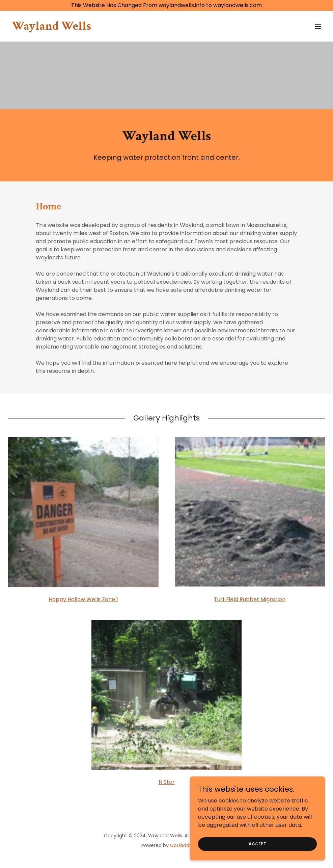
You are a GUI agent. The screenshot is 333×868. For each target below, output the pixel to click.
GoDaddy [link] (181, 845)
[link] (51, 28)
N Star (167, 782)
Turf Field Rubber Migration (250, 599)
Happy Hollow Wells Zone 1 (83, 599)
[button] (318, 26)
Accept (257, 857)
